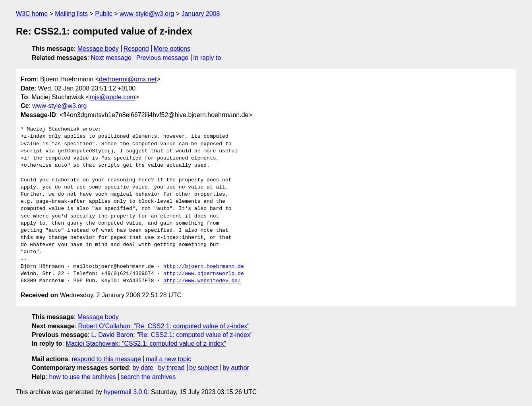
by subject (203, 368)
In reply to (207, 58)
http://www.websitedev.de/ (202, 281)
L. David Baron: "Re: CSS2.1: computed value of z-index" (172, 335)
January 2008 (200, 14)
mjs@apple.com (113, 97)
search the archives (148, 377)
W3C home (32, 14)
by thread (171, 368)
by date (143, 368)
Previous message (163, 58)
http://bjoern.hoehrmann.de (204, 267)
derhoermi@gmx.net (128, 79)
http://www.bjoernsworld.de (204, 274)
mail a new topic (169, 359)
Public (104, 14)
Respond (136, 49)
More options (172, 49)
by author (236, 368)
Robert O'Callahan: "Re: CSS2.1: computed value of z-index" (164, 326)
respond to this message (106, 359)
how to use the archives (83, 377)
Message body (98, 49)
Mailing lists (71, 14)
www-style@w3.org (147, 14)
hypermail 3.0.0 (125, 392)
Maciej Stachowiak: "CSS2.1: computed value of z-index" (146, 343)
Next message (111, 58)
